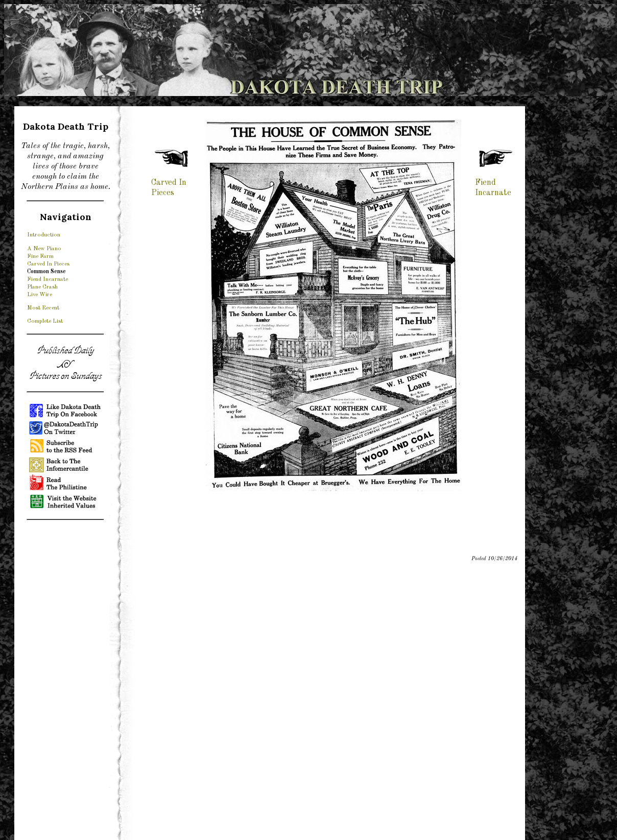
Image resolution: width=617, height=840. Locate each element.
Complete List (45, 321)
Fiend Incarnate (48, 279)
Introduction (44, 235)
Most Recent (43, 308)
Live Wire (40, 295)
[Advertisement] (65, 682)
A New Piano (44, 249)
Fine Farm (40, 256)
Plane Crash (42, 287)
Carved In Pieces (48, 264)
